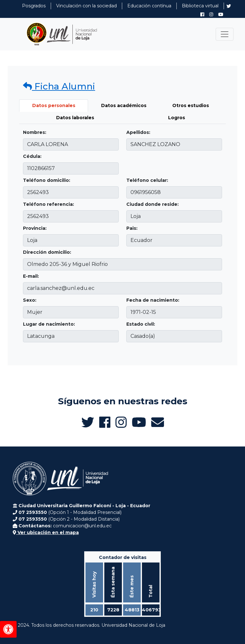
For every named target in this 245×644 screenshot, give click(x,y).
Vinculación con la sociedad (86, 6)
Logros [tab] (177, 118)
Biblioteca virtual (200, 6)
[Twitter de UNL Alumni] (229, 7)
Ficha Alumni (59, 86)
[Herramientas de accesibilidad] (8, 629)
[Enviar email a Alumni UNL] (158, 422)
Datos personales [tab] (54, 105)
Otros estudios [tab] (191, 105)
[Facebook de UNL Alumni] (202, 14)
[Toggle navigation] (225, 34)
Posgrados (34, 6)
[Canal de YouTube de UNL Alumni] (221, 14)
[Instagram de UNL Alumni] (211, 14)
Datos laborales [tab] (75, 118)
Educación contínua (149, 6)
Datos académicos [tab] (124, 105)
